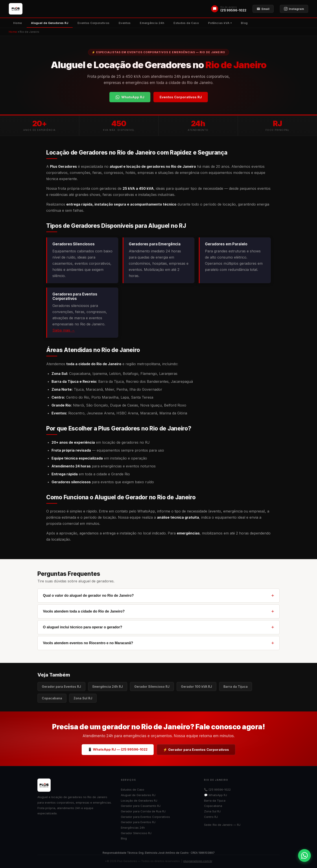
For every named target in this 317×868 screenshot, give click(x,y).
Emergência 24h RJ (108, 687)
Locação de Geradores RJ (139, 801)
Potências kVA (219, 23)
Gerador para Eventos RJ (61, 687)
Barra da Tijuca (236, 687)
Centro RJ (211, 817)
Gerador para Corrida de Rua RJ (143, 811)
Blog (244, 23)
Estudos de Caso (186, 23)
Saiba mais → (64, 330)
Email (263, 9)
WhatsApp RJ (130, 97)
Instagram (294, 9)
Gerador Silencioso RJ (152, 687)
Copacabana (52, 698)
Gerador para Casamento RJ (141, 806)
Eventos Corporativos (93, 23)
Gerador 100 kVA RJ (196, 687)
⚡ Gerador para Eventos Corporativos (196, 750)
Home (18, 23)
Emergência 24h (152, 23)
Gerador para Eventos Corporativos (145, 817)
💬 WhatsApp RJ (216, 795)
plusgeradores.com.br (198, 861)
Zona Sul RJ (83, 698)
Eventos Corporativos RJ (181, 97)
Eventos (125, 23)
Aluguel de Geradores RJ (50, 23)
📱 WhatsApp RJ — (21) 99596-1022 (118, 749)
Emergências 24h (133, 828)
